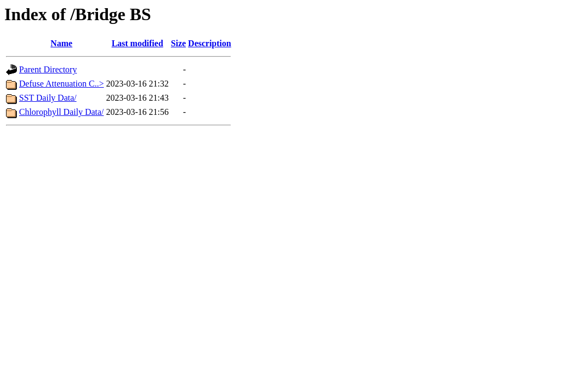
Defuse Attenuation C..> (62, 84)
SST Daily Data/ (48, 98)
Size (179, 43)
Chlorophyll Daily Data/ (62, 112)
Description (209, 43)
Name (62, 43)
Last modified (138, 43)
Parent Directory (48, 69)
